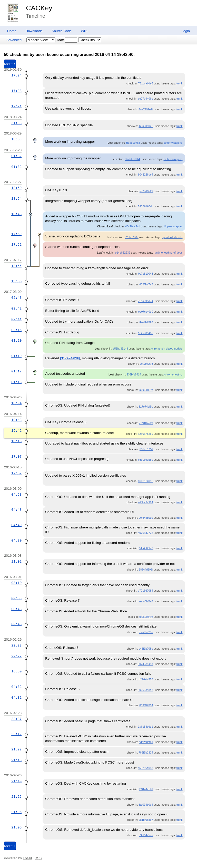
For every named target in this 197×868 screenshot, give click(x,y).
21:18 (16, 760)
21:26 (16, 797)
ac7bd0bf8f (146, 191)
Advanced (14, 40)
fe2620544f (146, 617)
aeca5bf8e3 (146, 601)
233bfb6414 (134, 374)
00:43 (16, 609)
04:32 (16, 687)
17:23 (16, 91)
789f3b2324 (146, 753)
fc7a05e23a (146, 632)
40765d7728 (145, 533)
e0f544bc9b (146, 518)
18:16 (16, 441)
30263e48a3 (145, 690)
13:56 (16, 266)
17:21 (16, 106)
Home (12, 31)
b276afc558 (146, 679)
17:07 (16, 457)
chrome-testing (173, 374)
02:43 (16, 298)
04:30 (16, 541)
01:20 (16, 341)
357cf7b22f (146, 449)
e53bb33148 (120, 349)
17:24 (16, 75)
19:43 (16, 420)
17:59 (16, 234)
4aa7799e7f (146, 109)
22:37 (16, 719)
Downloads (34, 31)
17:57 (16, 473)
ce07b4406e (146, 99)
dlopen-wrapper (173, 226)
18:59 (16, 188)
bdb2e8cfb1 (146, 742)
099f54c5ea (146, 835)
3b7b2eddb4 (132, 159)
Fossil (27, 858)
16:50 (16, 671)
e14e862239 (123, 253)
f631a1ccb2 (146, 789)
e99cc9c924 (146, 502)
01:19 (16, 356)
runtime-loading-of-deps (168, 253)
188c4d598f (146, 570)
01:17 (16, 371)
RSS (38, 858)
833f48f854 (146, 705)
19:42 (16, 431)
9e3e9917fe (146, 390)
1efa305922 (146, 126)
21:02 (16, 562)
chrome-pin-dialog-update (167, 349)
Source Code (62, 31)
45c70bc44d (133, 226)
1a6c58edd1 (146, 727)
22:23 (16, 645)
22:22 (16, 656)
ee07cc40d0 (146, 312)
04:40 (16, 525)
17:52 (16, 245)
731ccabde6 (146, 83)
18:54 (16, 199)
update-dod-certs (172, 237)
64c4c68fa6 (146, 548)
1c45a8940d (146, 333)
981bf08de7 (146, 820)
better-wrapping (173, 143)
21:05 (16, 812)
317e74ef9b (146, 407)
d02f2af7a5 (146, 284)
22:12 (16, 734)
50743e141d (145, 664)
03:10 (16, 583)
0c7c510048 (146, 274)
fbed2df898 (146, 322)
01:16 (16, 382)
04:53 (16, 495)
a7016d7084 (145, 591)
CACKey (39, 8)
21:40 (16, 781)
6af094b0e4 (146, 805)
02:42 (16, 308)
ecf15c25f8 (146, 364)
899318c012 (146, 481)
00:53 (16, 598)
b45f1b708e (146, 649)
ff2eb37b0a (132, 237)
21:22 (16, 749)
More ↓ (10, 846)
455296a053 (145, 768)
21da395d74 (145, 301)
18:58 (16, 139)
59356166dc (146, 206)
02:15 (16, 330)
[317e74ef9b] (70, 358)
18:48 (16, 214)
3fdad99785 (133, 143)
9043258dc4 (146, 175)
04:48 (16, 510)
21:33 (16, 123)
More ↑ (10, 64)
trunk (180, 83)
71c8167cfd (146, 423)
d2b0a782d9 (145, 434)
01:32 (16, 156)
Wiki (84, 31)
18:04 (16, 403)
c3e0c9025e (146, 460)
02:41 (16, 319)
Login (186, 31)
